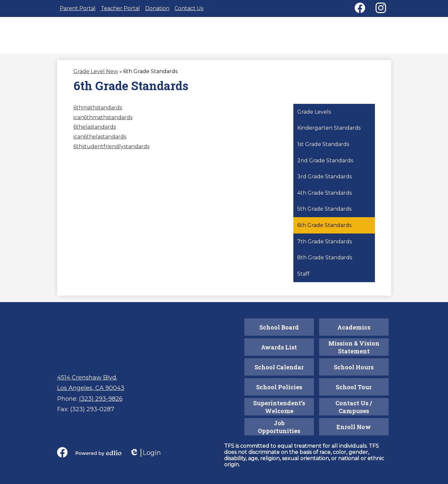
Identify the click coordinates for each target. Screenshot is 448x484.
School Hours (354, 367)
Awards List (279, 347)
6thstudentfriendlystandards (111, 152)
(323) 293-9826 (101, 399)
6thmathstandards (98, 113)
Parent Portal (78, 8)
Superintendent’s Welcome (279, 407)
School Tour (354, 387)
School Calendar (279, 367)
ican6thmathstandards (103, 123)
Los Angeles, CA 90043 (91, 388)
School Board (279, 327)
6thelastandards (95, 132)
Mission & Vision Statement (354, 347)
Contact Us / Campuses (354, 407)
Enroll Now (354, 427)
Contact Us (189, 8)
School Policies (279, 387)
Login (145, 453)
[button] (224, 40)
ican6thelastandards (100, 142)
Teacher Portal (120, 8)
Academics (354, 327)
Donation (157, 8)
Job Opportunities (279, 427)
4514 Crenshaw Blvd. (87, 378)
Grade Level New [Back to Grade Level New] (96, 77)
